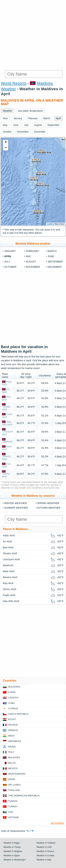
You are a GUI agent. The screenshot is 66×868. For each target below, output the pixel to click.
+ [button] (6, 142)
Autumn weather (49, 508)
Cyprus (13, 708)
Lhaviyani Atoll (11, 559)
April (8, 256)
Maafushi (8, 442)
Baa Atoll (6, 398)
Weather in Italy (44, 860)
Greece (13, 730)
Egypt (12, 719)
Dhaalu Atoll (6, 408)
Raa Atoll (6, 465)
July (7, 262)
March (52, 251)
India (11, 736)
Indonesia (15, 741)
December (54, 267)
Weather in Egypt (12, 843)
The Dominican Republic (24, 796)
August (31, 262)
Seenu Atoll (6, 475)
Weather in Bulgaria (13, 851)
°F (32, 831)
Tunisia (13, 801)
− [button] (6, 148)
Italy (11, 752)
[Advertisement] (33, 35)
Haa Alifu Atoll (7, 423)
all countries (57, 823)
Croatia (13, 698)
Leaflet (50, 224)
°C (28, 831)
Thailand (14, 790)
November (33, 267)
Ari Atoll (6, 391)
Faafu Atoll (9, 595)
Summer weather (16, 508)
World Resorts (14, 83)
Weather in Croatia (45, 856)
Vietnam (13, 817)
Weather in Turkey (12, 847)
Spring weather (48, 503)
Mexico (13, 768)
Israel (12, 747)
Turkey (13, 806)
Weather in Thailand (46, 843)
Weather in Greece (45, 851)
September (55, 262)
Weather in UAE (44, 847)
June (51, 256)
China (12, 692)
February (33, 251)
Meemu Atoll (6, 458)
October (10, 267)
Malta (12, 763)
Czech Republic (18, 714)
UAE (11, 812)
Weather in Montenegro (15, 860)
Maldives (14, 757)
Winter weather (15, 503)
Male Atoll (9, 571)
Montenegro (17, 774)
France (13, 725)
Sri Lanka (15, 785)
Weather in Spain (12, 856)
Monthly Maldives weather (33, 244)
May (28, 256)
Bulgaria (14, 687)
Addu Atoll (9, 535)
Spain (12, 779)
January (10, 251)
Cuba (12, 703)
